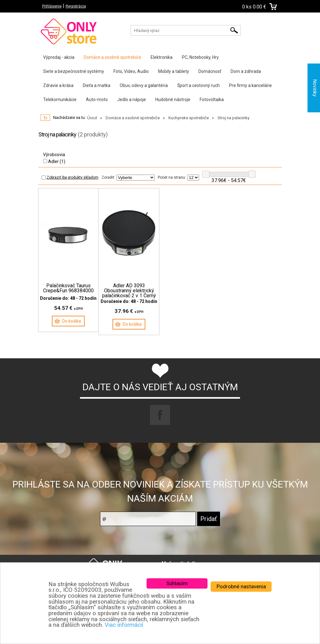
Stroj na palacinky (233, 118)
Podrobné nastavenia (241, 586)
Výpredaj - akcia (59, 57)
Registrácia (76, 6)
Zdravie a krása (58, 85)
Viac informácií (124, 625)
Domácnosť (210, 71)
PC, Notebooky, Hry (200, 57)
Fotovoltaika (212, 100)
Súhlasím (177, 583)
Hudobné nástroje (173, 100)
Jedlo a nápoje (132, 100)
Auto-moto (97, 100)
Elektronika (162, 57)
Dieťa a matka (97, 85)
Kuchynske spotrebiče (189, 118)
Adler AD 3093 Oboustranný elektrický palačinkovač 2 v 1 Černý (129, 291)
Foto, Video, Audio (131, 71)
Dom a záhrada (246, 71)
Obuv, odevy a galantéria (144, 85)
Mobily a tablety (174, 71)
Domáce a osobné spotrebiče (112, 57)
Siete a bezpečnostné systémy (74, 71)
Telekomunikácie (60, 100)
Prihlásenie (52, 6)
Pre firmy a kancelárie (250, 85)
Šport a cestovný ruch (198, 85)
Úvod (92, 118)
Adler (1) (54, 161)
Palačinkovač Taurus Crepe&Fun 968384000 (68, 288)
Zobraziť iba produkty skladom (70, 177)
